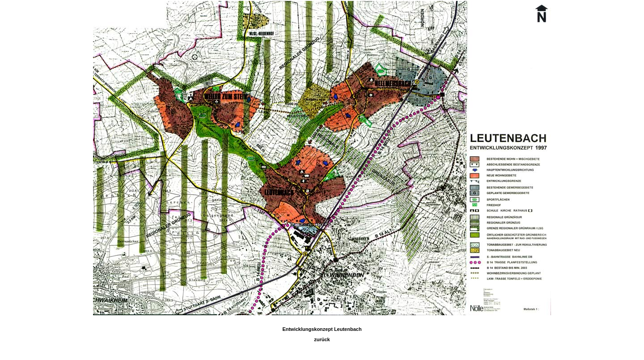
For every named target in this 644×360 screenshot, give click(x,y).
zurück (322, 339)
